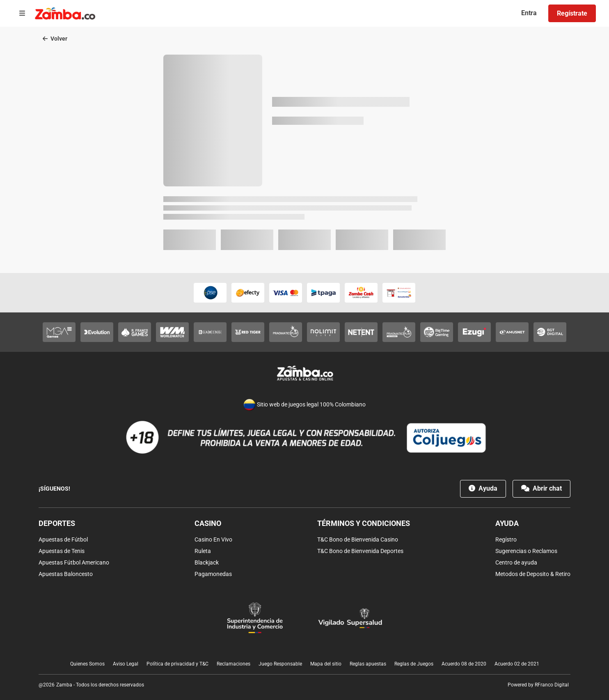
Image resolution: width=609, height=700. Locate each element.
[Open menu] (22, 14)
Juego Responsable (280, 664)
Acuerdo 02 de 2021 (517, 664)
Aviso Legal (126, 664)
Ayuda (483, 488)
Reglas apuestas (368, 664)
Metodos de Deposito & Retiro (533, 574)
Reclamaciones (234, 664)
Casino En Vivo (213, 539)
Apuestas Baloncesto (66, 574)
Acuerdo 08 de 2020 (464, 664)
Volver (55, 39)
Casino (208, 523)
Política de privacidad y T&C (177, 664)
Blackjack (207, 562)
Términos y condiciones (364, 523)
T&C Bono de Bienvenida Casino (358, 539)
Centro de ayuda (516, 562)
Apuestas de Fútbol (63, 539)
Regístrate (572, 13)
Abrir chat (541, 488)
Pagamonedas (213, 574)
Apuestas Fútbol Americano (74, 562)
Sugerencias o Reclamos (526, 551)
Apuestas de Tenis (62, 551)
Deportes (57, 523)
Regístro (506, 539)
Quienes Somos (87, 664)
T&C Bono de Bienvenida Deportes (360, 551)
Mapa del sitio (326, 664)
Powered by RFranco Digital (538, 685)
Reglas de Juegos (414, 664)
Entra (529, 13)
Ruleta (203, 551)
